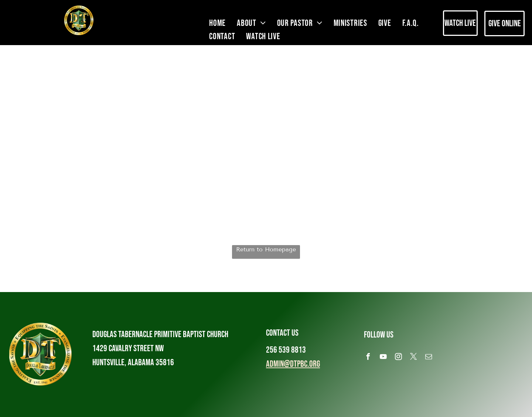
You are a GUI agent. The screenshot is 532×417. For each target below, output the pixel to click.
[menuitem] (217, 23)
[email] (429, 358)
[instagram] (399, 358)
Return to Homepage (266, 249)
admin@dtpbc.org (293, 364)
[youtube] (383, 358)
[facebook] (368, 358)
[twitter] (414, 358)
